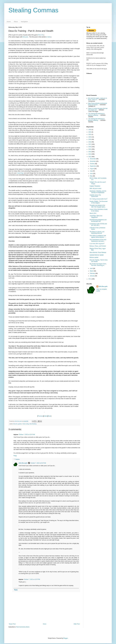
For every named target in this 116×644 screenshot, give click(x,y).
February (93, 273)
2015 (90, 149)
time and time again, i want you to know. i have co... (97, 99)
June (91, 174)
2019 (90, 139)
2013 (90, 154)
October (92, 164)
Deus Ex (41, 35)
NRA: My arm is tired (95, 189)
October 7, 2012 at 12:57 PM (32, 579)
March (92, 271)
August (92, 169)
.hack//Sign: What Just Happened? (96, 216)
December (93, 159)
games (20, 424)
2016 (90, 147)
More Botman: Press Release (98, 252)
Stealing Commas (33, 10)
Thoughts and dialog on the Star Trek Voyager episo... (98, 206)
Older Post (77, 624)
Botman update (94, 257)
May (91, 176)
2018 (90, 142)
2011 (90, 279)
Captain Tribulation (95, 186)
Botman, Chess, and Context (98, 246)
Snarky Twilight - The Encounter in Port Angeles (99, 202)
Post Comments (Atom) (23, 627)
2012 (90, 157)
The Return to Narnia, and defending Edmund (97, 232)
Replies (18, 459)
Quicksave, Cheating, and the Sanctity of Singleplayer (98, 192)
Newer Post (12, 624)
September (93, 166)
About (16, 22)
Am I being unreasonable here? (98, 199)
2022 (90, 134)
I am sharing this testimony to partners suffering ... (96, 114)
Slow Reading (33, 424)
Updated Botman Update (97, 255)
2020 (90, 137)
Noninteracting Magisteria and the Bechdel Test (98, 220)
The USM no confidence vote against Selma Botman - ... (98, 236)
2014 (90, 152)
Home (9, 22)
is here (49, 37)
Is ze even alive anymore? (97, 244)
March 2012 (93, 213)
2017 (90, 144)
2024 (90, 132)
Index (46, 416)
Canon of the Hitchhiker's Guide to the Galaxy (99, 210)
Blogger (66, 638)
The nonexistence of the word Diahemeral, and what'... (98, 240)
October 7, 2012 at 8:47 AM (38, 463)
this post (25, 37)
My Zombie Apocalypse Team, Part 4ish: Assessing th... (98, 265)
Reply (15, 456)
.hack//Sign (20, 173)
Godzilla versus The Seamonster (95, 196)
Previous (40, 416)
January (92, 276)
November (93, 161)
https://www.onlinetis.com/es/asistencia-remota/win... (97, 104)
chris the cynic (23, 463)
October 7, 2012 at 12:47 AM (27, 435)
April (91, 268)
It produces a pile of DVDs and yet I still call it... (98, 224)
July (91, 171)
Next (50, 416)
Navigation (24, 22)
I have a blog (26, 424)
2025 (90, 130)
